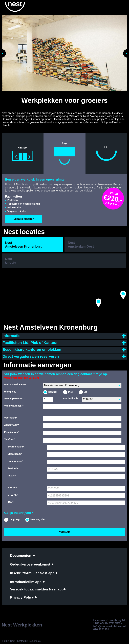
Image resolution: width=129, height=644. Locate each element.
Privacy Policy (22, 597)
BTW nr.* (13, 495)
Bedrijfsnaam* (16, 447)
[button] (98, 303)
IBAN (10, 502)
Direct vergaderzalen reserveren (31, 356)
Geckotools (34, 641)
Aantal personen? (14, 398)
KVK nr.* (12, 488)
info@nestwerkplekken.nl (109, 626)
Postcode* (13, 468)
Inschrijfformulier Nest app (33, 573)
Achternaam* (12, 425)
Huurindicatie (71, 398)
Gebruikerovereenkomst (31, 564)
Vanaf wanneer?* (14, 406)
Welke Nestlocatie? (15, 384)
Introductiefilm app (26, 582)
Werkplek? (10, 392)
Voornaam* (10, 418)
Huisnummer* (15, 461)
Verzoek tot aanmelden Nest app (37, 589)
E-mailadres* (12, 432)
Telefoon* (10, 439)
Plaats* (12, 476)
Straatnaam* (15, 454)
